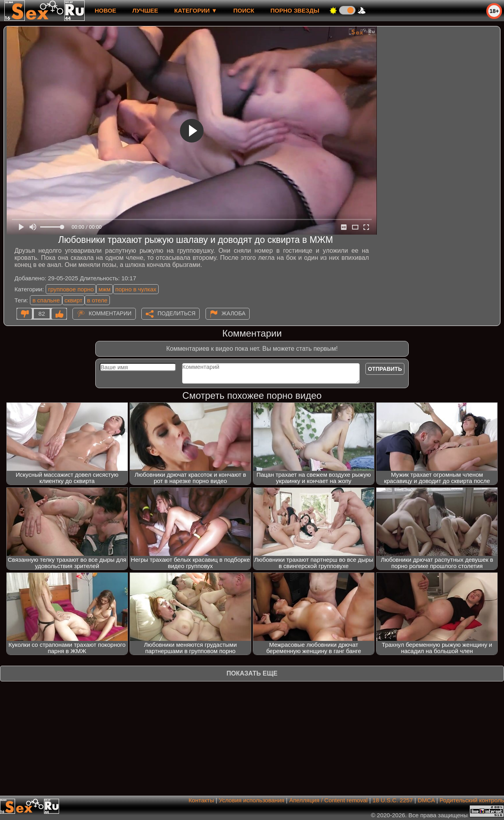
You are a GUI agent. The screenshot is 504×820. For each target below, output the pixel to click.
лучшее (145, 10)
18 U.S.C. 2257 (393, 800)
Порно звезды (295, 10)
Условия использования (252, 800)
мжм (105, 289)
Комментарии (110, 313)
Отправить (385, 369)
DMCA (426, 800)
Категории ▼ (196, 10)
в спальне (46, 300)
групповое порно (71, 289)
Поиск (244, 10)
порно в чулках (136, 289)
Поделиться (176, 313)
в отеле (97, 300)
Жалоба (234, 313)
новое (105, 10)
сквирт (73, 300)
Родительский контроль (472, 800)
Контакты (201, 800)
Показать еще (252, 673)
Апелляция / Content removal (328, 800)
